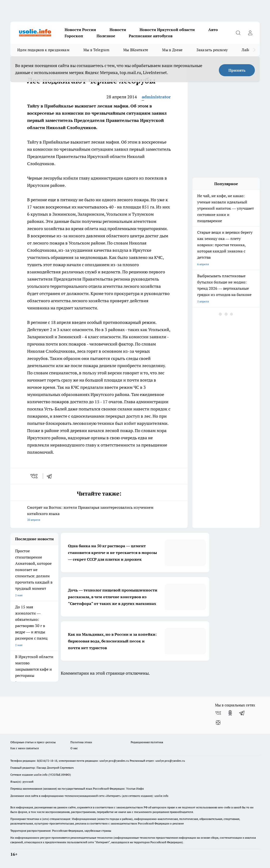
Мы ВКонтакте (136, 50)
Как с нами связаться (25, 748)
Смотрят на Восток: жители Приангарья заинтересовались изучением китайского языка (99, 514)
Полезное (106, 36)
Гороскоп (74, 36)
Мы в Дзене (172, 50)
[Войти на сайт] (250, 33)
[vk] (34, 476)
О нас (74, 748)
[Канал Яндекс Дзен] (218, 723)
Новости (118, 30)
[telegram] (51, 476)
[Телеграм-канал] (242, 713)
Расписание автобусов (151, 36)
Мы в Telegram (96, 50)
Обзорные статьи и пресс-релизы (33, 742)
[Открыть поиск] (238, 33)
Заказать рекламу (212, 50)
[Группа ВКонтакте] (218, 713)
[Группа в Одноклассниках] (230, 713)
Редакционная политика (147, 742)
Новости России (80, 30)
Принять (237, 70)
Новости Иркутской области (167, 30)
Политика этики (81, 742)
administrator (156, 97)
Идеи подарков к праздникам (43, 50)
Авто (213, 30)
